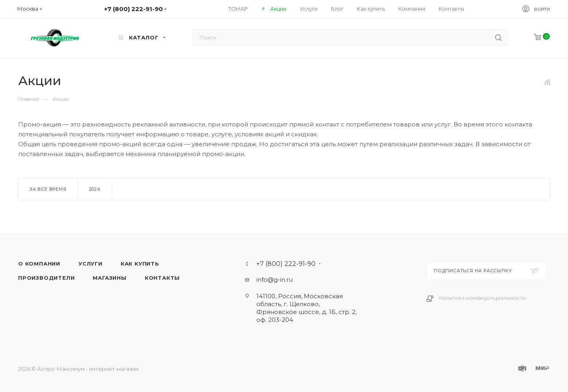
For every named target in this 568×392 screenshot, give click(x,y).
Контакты (162, 278)
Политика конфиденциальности (483, 298)
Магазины (109, 278)
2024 (95, 189)
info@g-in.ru (275, 280)
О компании (39, 264)
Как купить (140, 264)
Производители (46, 278)
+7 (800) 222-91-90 (286, 264)
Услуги (91, 264)
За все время (48, 189)
